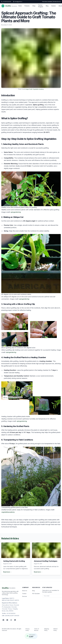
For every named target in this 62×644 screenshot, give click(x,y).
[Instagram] (11, 620)
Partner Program (41, 6)
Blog (47, 6)
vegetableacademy (8, 512)
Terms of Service (37, 630)
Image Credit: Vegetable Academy (35, 89)
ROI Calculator (36, 594)
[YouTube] (7, 620)
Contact (24, 594)
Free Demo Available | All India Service (51, 2)
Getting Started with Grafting (14, 561)
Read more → (7, 572)
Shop (34, 6)
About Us (25, 591)
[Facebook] (3, 620)
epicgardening (16, 212)
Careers (53, 6)
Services (25, 596)
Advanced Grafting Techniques (46, 561)
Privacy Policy (28, 630)
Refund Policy (55, 630)
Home (20, 6)
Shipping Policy (47, 630)
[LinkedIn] (15, 620)
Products (27, 6)
